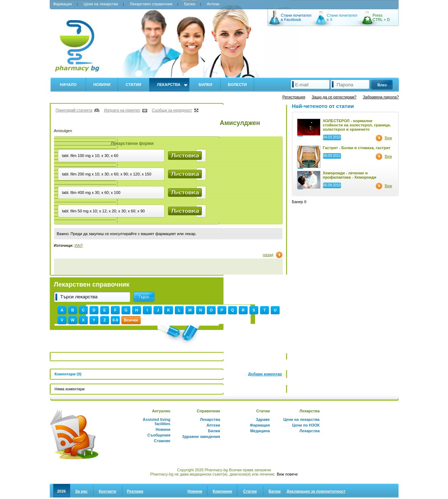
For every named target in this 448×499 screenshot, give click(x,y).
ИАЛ (79, 245)
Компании (222, 491)
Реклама (135, 491)
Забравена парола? (381, 97)
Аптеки (213, 4)
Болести (237, 85)
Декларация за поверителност (316, 491)
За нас (82, 491)
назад (268, 255)
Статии (134, 85)
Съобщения (159, 435)
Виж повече (287, 474)
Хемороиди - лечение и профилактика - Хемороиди (350, 175)
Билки (190, 4)
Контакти (107, 491)
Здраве (263, 419)
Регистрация (294, 97)
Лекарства (169, 85)
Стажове (162, 441)
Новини (102, 85)
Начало (68, 85)
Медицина (260, 431)
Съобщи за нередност (172, 110)
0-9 (115, 320)
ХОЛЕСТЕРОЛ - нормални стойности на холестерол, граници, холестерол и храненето (357, 125)
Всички (131, 320)
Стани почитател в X (342, 17)
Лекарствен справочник (151, 4)
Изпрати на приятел (122, 110)
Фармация (63, 4)
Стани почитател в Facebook (296, 17)
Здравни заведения (201, 436)
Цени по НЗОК (306, 425)
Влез (382, 85)
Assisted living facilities (157, 422)
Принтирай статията (74, 110)
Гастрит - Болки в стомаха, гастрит (357, 148)
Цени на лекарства (101, 4)
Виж (388, 138)
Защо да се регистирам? (334, 97)
